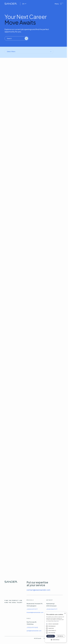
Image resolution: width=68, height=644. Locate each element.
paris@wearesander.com (34, 631)
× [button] (65, 613)
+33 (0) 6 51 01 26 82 (32, 627)
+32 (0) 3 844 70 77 (52, 609)
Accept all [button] (51, 636)
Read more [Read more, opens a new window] (56, 621)
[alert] (56, 627)
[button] (59, 4)
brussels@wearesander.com (35, 612)
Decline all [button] (60, 636)
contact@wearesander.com (38, 590)
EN (24, 4)
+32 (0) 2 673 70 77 (32, 609)
